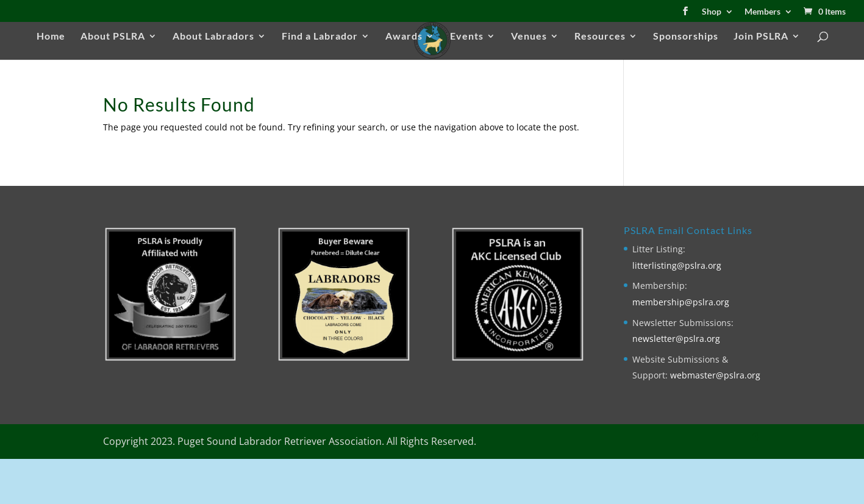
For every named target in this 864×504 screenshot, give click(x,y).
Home (51, 37)
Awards (404, 37)
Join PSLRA (761, 37)
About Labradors (213, 37)
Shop (712, 12)
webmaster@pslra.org (715, 375)
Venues (529, 37)
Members (762, 12)
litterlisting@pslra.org (677, 265)
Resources (600, 37)
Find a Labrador (320, 37)
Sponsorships (686, 37)
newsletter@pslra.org (676, 339)
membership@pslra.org (681, 302)
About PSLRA (113, 37)
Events (467, 37)
